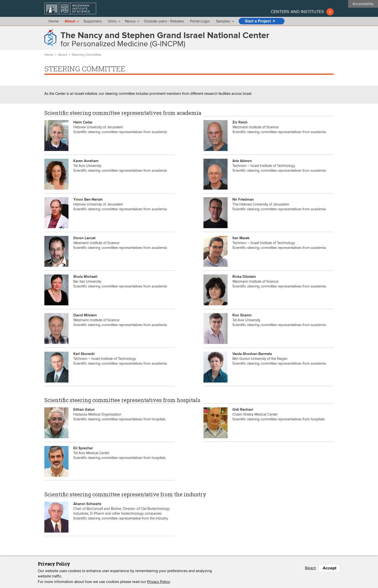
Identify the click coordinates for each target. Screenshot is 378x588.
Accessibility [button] (363, 4)
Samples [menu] (223, 21)
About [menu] (70, 21)
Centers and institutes (297, 12)
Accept (329, 568)
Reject (310, 568)
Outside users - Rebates (164, 21)
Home (54, 21)
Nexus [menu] (130, 21)
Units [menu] (112, 21)
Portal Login (200, 21)
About (63, 55)
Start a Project (258, 21)
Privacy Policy (159, 582)
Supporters (93, 21)
